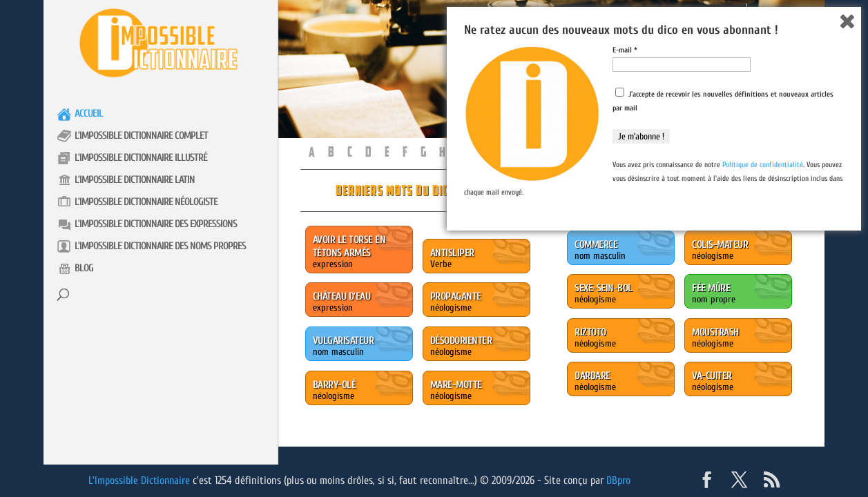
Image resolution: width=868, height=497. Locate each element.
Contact (777, 13)
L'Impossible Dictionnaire (141, 480)
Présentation (716, 13)
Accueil (89, 114)
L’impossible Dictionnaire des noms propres (160, 246)
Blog (84, 268)
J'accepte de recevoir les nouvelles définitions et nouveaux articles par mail (723, 360)
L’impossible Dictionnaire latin (135, 180)
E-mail (625, 310)
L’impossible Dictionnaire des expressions (156, 224)
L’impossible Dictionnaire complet (141, 136)
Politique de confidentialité (763, 424)
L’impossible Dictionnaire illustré (141, 158)
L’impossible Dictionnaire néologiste (146, 202)
